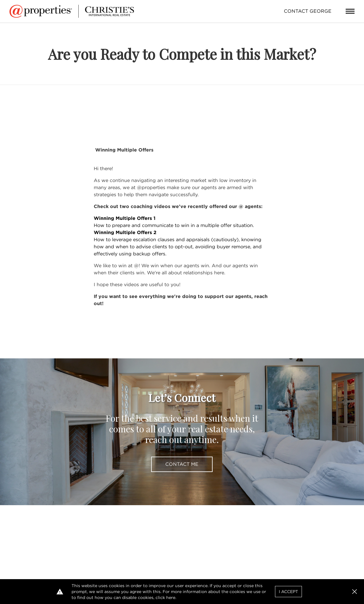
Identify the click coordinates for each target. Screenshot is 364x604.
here (171, 597)
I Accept (288, 592)
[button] (355, 592)
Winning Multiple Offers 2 (125, 232)
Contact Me (182, 464)
